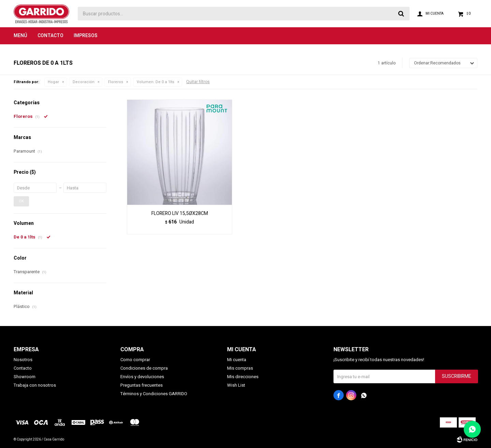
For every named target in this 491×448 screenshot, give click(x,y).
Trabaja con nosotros (35, 385)
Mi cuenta (237, 360)
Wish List (236, 385)
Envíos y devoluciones (142, 377)
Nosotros (23, 360)
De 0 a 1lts (155, 82)
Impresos (86, 36)
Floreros (116, 82)
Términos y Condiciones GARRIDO (154, 394)
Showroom (25, 377)
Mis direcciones (243, 377)
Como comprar (135, 360)
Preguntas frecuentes (142, 385)
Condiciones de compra (144, 368)
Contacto (50, 36)
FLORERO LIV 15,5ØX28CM (180, 214)
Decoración (84, 82)
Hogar (53, 82)
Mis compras (240, 368)
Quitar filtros (198, 82)
